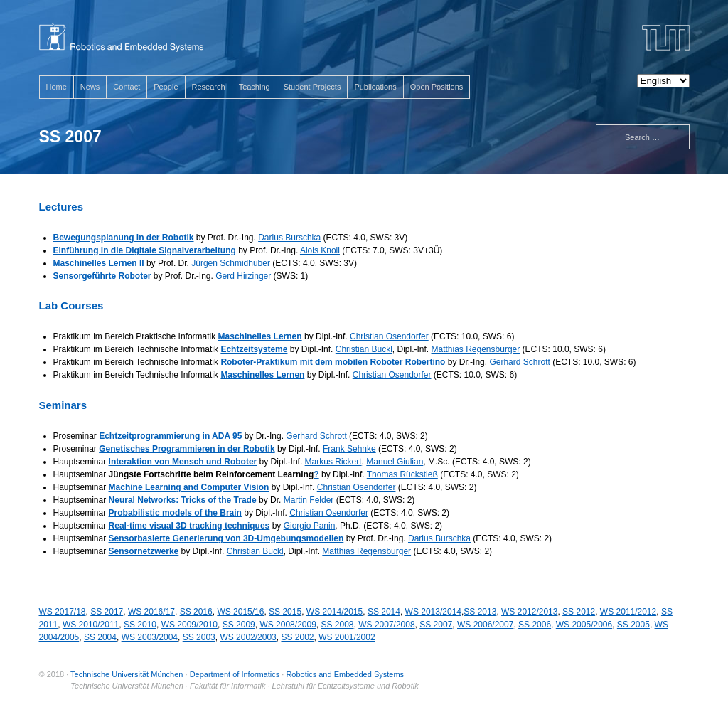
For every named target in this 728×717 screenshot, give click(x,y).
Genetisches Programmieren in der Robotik (187, 449)
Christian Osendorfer (389, 336)
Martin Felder (309, 500)
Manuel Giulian (395, 462)
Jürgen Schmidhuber (231, 263)
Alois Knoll (320, 250)
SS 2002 (297, 637)
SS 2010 (140, 625)
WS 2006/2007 (485, 625)
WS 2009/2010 (189, 625)
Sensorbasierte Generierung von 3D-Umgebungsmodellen (226, 538)
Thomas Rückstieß (402, 474)
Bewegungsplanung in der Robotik (124, 238)
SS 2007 (436, 625)
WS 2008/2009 (288, 625)
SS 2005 (633, 625)
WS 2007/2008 (386, 625)
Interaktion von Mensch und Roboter (183, 462)
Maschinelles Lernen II (99, 263)
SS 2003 (199, 637)
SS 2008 (338, 625)
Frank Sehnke (349, 449)
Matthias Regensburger (476, 349)
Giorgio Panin (310, 526)
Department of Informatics (235, 674)
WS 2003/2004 (150, 637)
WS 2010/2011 (91, 625)
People (166, 87)
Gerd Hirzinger (243, 276)
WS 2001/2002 (347, 637)
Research (209, 87)
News (90, 87)
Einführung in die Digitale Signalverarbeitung (145, 250)
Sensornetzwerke (144, 551)
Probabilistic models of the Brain (175, 513)
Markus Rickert (333, 462)
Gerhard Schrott (519, 362)
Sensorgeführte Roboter (102, 276)
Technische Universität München (127, 674)
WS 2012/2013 (529, 612)
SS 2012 (579, 612)
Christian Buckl (364, 349)
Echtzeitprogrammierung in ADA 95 (170, 436)
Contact (127, 87)
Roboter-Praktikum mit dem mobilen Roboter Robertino (333, 362)
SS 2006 (535, 625)
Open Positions (437, 87)
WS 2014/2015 (334, 612)
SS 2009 (239, 625)
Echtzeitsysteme (254, 349)
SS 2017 (107, 612)
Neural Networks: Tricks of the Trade (183, 500)
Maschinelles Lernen (260, 336)
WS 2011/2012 (628, 612)
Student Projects (312, 87)
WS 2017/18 (63, 612)
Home (57, 87)
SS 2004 (100, 637)
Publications (375, 87)
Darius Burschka (289, 238)
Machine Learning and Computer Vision (189, 487)
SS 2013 (480, 612)
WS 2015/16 (240, 612)
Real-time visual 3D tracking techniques (189, 526)
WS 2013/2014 (433, 612)
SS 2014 (384, 612)
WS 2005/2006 (584, 625)
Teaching (255, 87)
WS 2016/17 (151, 612)
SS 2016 (196, 612)
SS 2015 (285, 612)
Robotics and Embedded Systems (345, 674)
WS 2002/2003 (248, 637)
